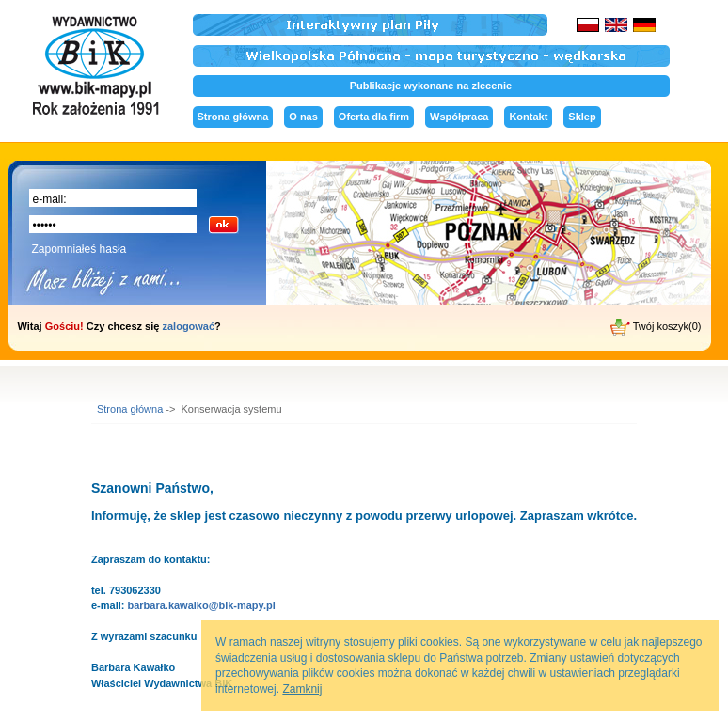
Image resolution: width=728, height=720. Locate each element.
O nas (303, 117)
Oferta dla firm (374, 117)
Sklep (582, 117)
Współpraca (459, 117)
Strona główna (233, 117)
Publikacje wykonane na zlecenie (431, 86)
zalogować (188, 326)
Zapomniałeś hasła (79, 249)
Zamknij (302, 689)
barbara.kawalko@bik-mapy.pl (201, 605)
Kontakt (528, 117)
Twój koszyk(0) (656, 327)
